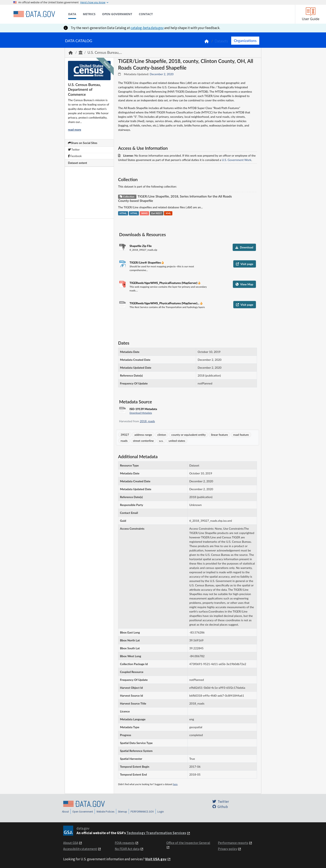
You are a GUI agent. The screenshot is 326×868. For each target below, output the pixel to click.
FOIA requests (125, 843)
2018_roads (148, 421)
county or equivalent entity (188, 435)
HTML (123, 213)
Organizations (245, 41)
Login (161, 812)
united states (177, 441)
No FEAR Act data (127, 849)
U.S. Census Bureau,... (105, 52)
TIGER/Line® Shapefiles (146, 262)
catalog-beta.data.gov (147, 28)
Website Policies (105, 812)
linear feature (219, 435)
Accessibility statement (80, 849)
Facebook (75, 156)
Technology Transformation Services (156, 833)
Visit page (245, 264)
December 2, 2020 (162, 74)
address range (143, 435)
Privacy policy (228, 849)
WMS (144, 213)
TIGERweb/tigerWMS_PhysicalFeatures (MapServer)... (165, 303)
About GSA (71, 843)
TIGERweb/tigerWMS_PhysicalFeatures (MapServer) (164, 283)
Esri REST (157, 213)
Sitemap (122, 812)
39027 (125, 435)
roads (124, 441)
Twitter (74, 150)
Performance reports (233, 843)
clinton (162, 435)
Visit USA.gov (156, 859)
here (175, 784)
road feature (241, 435)
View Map (244, 284)
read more (75, 130)
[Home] (34, 14)
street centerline (143, 441)
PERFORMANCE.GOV (142, 812)
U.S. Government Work (237, 160)
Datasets (221, 41)
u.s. (161, 441)
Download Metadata (141, 413)
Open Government (83, 812)
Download (244, 247)
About (65, 812)
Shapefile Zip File (141, 246)
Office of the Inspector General (188, 843)
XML (168, 213)
